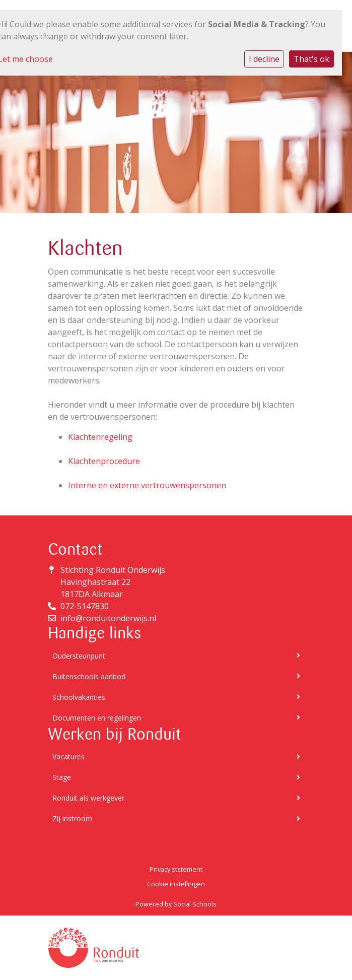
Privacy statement (176, 869)
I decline (264, 59)
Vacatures (176, 757)
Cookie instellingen (176, 884)
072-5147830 (85, 606)
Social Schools (195, 904)
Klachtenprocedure (104, 461)
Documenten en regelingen (176, 718)
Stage (176, 777)
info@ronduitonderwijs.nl (108, 618)
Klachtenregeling (100, 437)
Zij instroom (176, 819)
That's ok (311, 59)
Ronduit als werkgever (176, 798)
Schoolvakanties (176, 697)
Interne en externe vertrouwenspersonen (147, 485)
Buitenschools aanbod (176, 676)
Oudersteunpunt (176, 656)
